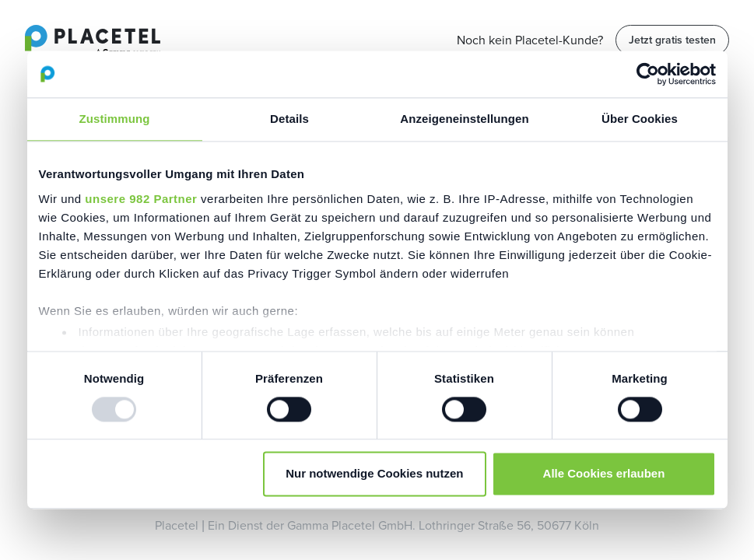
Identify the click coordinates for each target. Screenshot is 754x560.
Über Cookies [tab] (640, 119)
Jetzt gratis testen (672, 40)
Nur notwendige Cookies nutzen (374, 474)
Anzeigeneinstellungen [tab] (464, 119)
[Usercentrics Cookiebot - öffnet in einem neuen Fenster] (648, 74)
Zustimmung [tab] (115, 119)
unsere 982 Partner (141, 199)
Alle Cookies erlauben (604, 474)
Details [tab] (289, 119)
